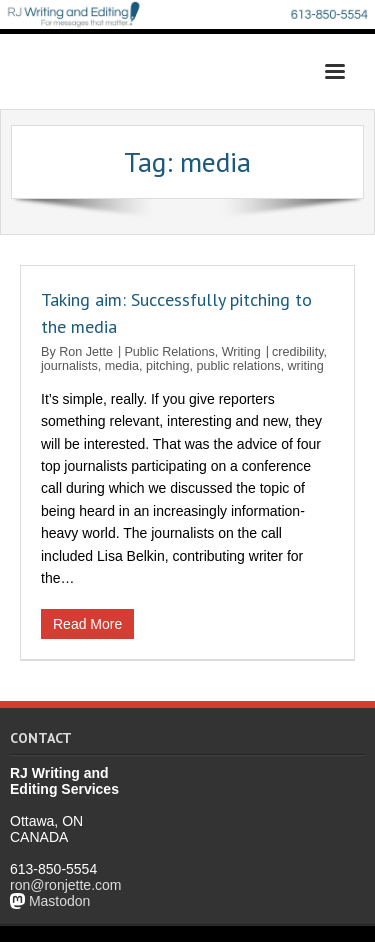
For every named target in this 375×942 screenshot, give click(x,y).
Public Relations (169, 352)
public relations (238, 366)
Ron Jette (86, 352)
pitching (167, 366)
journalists (69, 366)
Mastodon (59, 901)
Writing (241, 352)
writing (305, 366)
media (122, 366)
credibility (298, 352)
